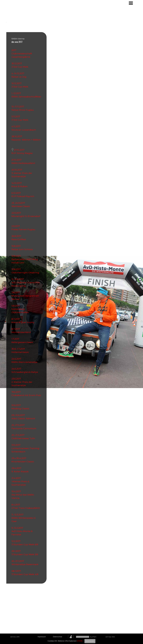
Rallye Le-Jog (20, 77)
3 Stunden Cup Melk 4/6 (26, 574)
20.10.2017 (17, 170)
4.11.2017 (17, 126)
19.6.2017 (17, 392)
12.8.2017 (17, 256)
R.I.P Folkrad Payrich (23, 196)
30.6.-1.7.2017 (19, 349)
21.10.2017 (17, 160)
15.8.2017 (17, 246)
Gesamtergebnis (21, 57)
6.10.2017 (17, 193)
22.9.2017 (17, 213)
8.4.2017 (16, 505)
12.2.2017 (17, 541)
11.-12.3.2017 (18, 515)
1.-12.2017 (17, 93)
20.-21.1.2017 (18, 561)
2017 (14, 50)
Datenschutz (58, 637)
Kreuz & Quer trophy (24, 322)
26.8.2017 (17, 236)
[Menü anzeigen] (131, 3)
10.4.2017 (17, 491)
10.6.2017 (17, 405)
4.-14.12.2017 (18, 73)
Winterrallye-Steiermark (26, 564)
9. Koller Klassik (21, 471)
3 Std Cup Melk (20, 67)
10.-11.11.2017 (18, 107)
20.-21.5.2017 (19, 435)
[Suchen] (83, 637)
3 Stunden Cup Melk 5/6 (26, 554)
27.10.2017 (20, 150)
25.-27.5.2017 (19, 425)
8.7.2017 (16, 319)
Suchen (93, 637)
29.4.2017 (17, 468)
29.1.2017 (17, 551)
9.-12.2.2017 (18, 528)
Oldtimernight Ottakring (26, 273)
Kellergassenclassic (22, 342)
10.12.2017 (17, 83)
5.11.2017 (16, 116)
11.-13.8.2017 (18, 279)
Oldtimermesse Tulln (24, 438)
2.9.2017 (16, 226)
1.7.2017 (16, 339)
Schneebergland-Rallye (25, 372)
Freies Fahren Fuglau (24, 229)
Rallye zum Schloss (23, 249)
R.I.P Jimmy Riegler (23, 153)
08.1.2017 (17, 571)
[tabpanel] (16, 16)
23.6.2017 (17, 379)
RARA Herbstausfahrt (24, 163)
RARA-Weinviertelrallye (25, 362)
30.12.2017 (17, 63)
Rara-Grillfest (19, 239)
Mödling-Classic (21, 408)
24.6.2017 (17, 359)
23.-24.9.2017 (19, 203)
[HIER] (80, 641)
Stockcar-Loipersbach (24, 130)
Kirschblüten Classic (23, 462)
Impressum (42, 637)
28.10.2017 (17, 136)
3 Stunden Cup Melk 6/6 (26, 544)
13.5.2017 (17, 445)
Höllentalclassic (21, 352)
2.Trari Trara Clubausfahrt (26, 508)
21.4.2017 (17, 478)
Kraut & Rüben (20, 186)
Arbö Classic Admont (24, 418)
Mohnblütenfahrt (22, 332)
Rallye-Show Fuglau (23, 110)
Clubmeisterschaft (22, 53)
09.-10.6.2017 (19, 415)
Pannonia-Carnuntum (24, 428)
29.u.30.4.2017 (19, 458)
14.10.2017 (17, 183)
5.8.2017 (16, 292)
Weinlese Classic (21, 206)
